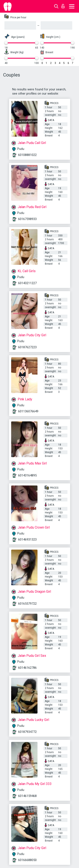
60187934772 (27, 732)
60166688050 (27, 860)
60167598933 (27, 219)
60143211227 (27, 283)
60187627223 (27, 347)
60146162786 (27, 668)
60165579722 (27, 604)
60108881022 (27, 155)
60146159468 (27, 796)
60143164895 (27, 475)
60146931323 (27, 540)
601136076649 (28, 411)
